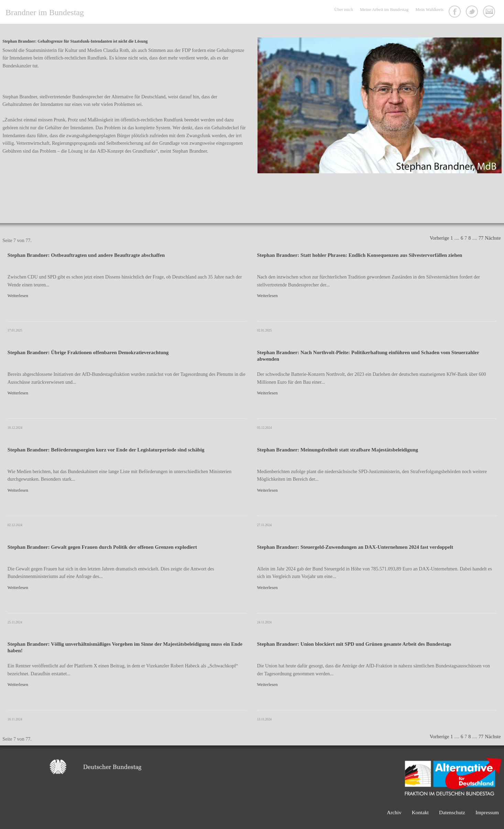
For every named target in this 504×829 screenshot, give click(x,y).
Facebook (456, 12)
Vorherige (439, 238)
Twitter (473, 12)
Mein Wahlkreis (429, 10)
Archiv (394, 812)
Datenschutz (452, 812)
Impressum (487, 812)
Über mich (343, 10)
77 (481, 238)
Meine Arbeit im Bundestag (384, 10)
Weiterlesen (18, 296)
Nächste (493, 238)
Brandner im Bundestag (45, 12)
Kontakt (490, 12)
